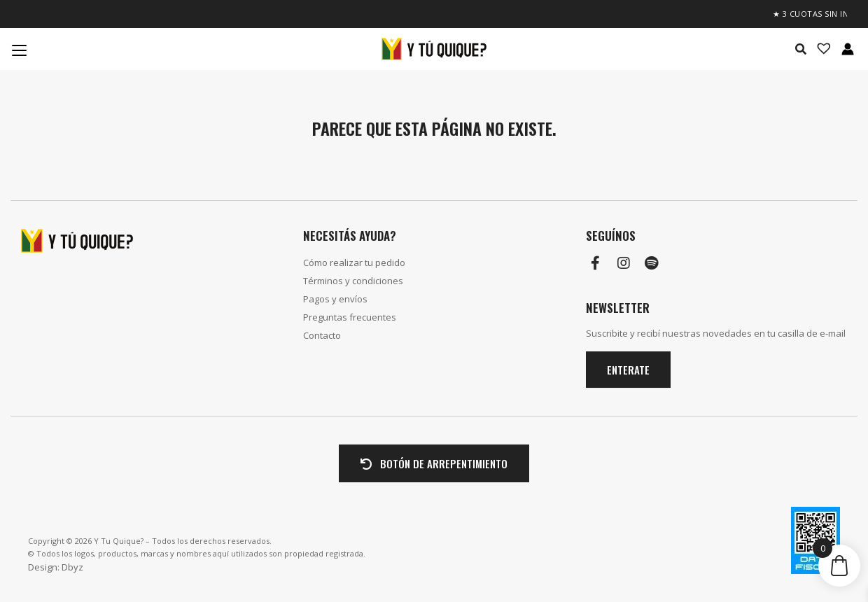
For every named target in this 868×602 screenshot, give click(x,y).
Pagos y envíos (335, 299)
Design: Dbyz (56, 567)
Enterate (628, 370)
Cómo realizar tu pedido (354, 262)
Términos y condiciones (353, 281)
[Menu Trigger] (19, 50)
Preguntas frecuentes (350, 317)
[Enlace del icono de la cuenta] (848, 49)
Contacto (322, 335)
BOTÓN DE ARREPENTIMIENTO (434, 463)
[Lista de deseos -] (820, 49)
